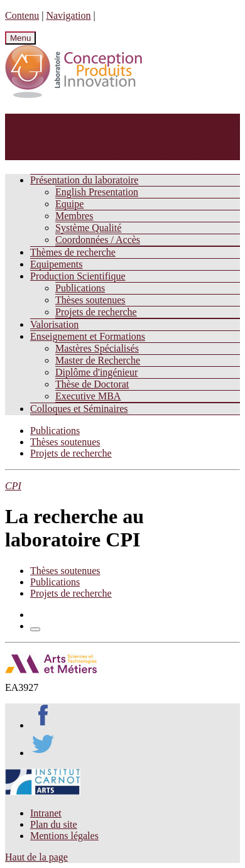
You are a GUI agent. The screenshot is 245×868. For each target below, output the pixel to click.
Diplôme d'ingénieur (96, 372)
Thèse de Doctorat (92, 384)
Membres (74, 216)
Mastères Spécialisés (97, 348)
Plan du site (54, 824)
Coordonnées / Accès (98, 240)
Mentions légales (64, 836)
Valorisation (54, 324)
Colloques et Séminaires (79, 409)
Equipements (57, 264)
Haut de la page (36, 857)
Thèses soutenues (90, 300)
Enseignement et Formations (88, 336)
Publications (80, 288)
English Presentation (97, 192)
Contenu (22, 15)
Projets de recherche (96, 312)
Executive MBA (88, 396)
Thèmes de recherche (73, 252)
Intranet (46, 813)
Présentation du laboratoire (84, 180)
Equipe (69, 204)
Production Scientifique (78, 276)
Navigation (68, 15)
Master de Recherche (98, 360)
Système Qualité (88, 228)
